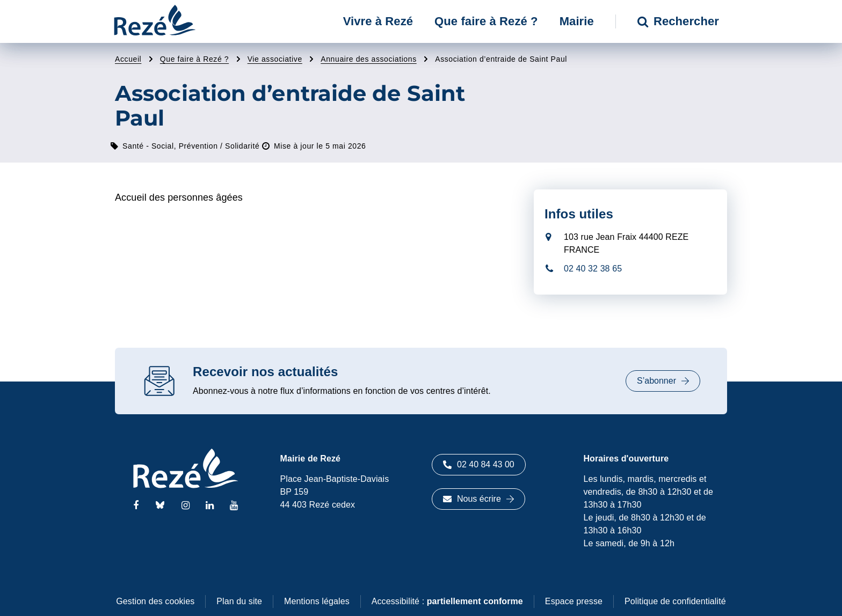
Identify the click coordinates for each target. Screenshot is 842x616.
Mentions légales (317, 601)
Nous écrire (478, 499)
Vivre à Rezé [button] (378, 21)
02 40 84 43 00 (479, 464)
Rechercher (678, 21)
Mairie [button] (577, 21)
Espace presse (574, 601)
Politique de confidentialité (675, 601)
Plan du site (239, 601)
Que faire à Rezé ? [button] (486, 21)
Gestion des (155, 601)
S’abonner (663, 381)
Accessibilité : (447, 601)
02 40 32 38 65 (593, 269)
